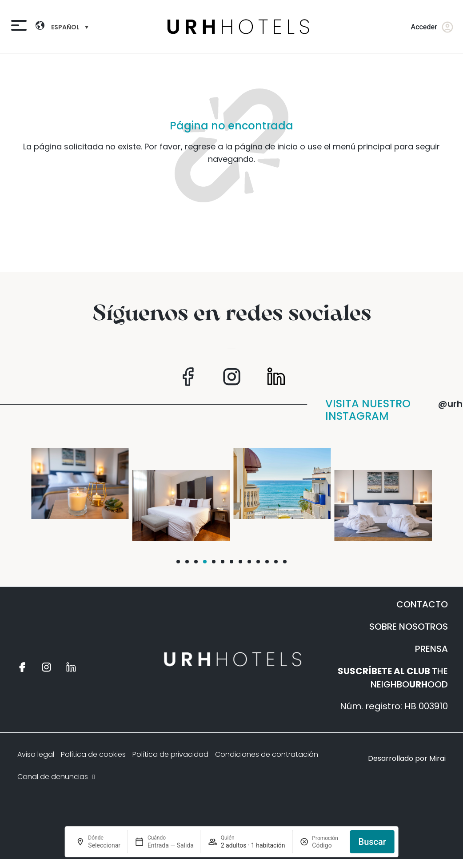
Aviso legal (36, 754)
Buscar (372, 842)
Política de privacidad (170, 754)
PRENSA (431, 649)
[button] (178, 562)
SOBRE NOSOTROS (409, 627)
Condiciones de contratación (267, 754)
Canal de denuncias (57, 777)
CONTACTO (422, 604)
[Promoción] (327, 845)
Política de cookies (93, 754)
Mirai (437, 758)
